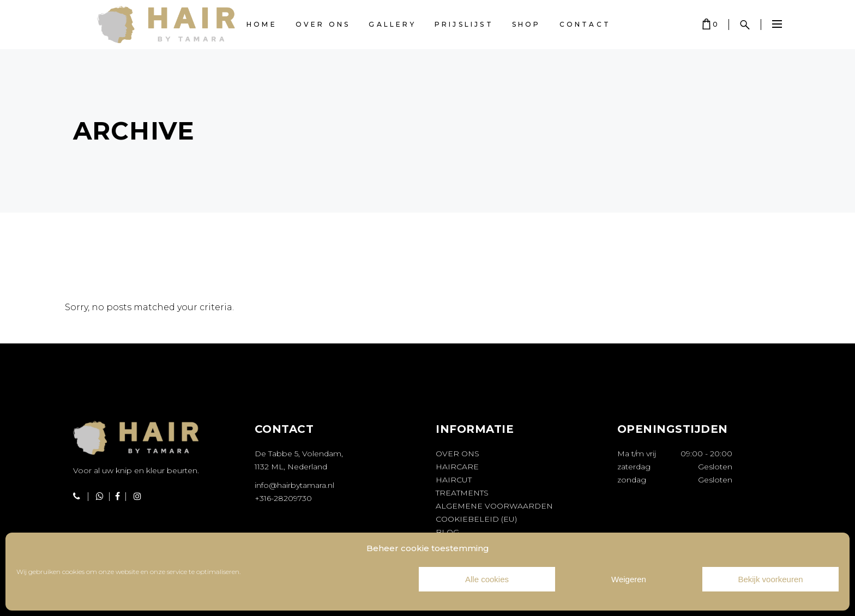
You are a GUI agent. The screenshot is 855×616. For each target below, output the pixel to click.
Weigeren (629, 579)
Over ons (457, 454)
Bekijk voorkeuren (770, 579)
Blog (447, 532)
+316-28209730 (283, 498)
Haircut (454, 480)
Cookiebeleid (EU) (476, 519)
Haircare (457, 467)
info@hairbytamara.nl (294, 485)
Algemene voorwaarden (494, 506)
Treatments (462, 493)
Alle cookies (487, 579)
